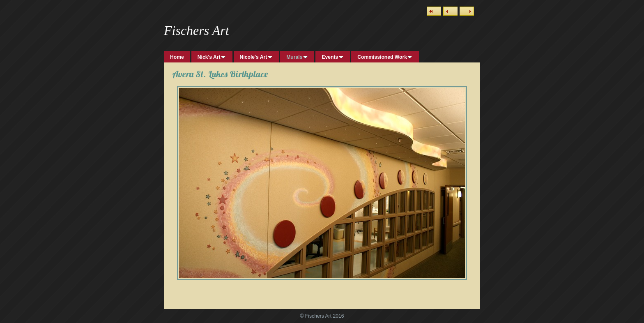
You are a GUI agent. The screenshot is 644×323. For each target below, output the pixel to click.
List (434, 11)
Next (467, 11)
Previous (450, 11)
